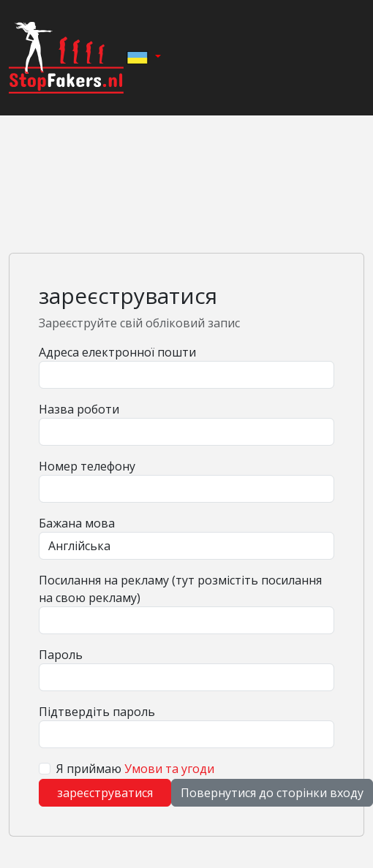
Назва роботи (79, 409)
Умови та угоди (169, 769)
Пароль (61, 655)
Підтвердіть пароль (97, 712)
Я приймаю (135, 769)
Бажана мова (77, 523)
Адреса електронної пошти (117, 352)
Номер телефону (87, 466)
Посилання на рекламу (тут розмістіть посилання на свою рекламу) (180, 589)
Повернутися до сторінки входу (272, 793)
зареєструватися (105, 793)
